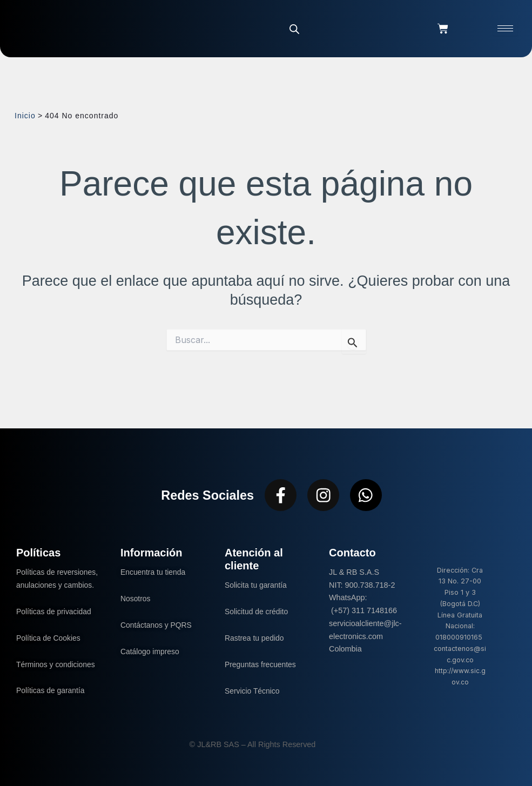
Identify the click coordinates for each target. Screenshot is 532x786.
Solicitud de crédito (258, 612)
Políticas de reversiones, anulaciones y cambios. (57, 585)
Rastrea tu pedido (255, 638)
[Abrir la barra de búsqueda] (294, 29)
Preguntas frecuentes (262, 664)
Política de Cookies (49, 650)
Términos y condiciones (57, 677)
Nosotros (136, 599)
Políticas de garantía (52, 703)
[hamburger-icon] (505, 28)
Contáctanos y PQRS (157, 625)
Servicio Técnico (253, 690)
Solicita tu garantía (257, 585)
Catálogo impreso (151, 651)
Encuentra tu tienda (154, 572)
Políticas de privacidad (56, 624)
